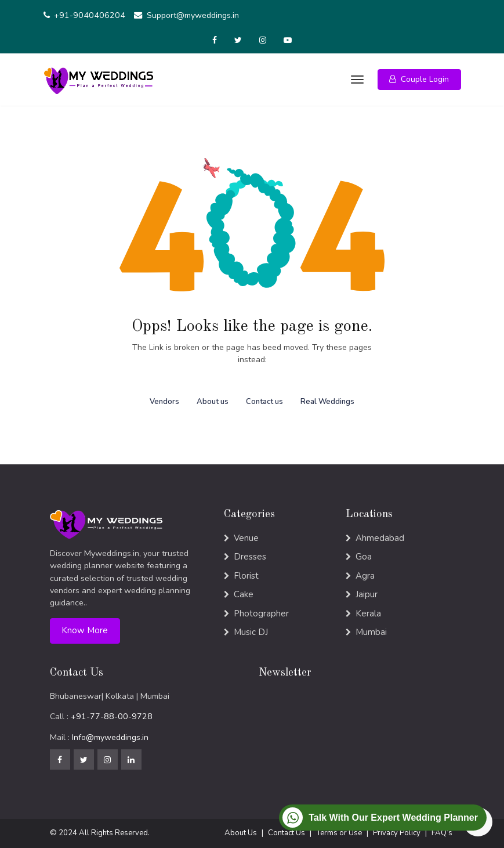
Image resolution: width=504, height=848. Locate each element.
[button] (419, 80)
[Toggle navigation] (356, 80)
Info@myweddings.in (110, 737)
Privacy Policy (397, 833)
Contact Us (287, 833)
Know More (85, 630)
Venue (246, 538)
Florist (246, 576)
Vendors (164, 402)
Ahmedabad (380, 538)
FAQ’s (442, 833)
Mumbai (371, 632)
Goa (364, 557)
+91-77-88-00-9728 (112, 717)
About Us (241, 833)
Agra (365, 576)
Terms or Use (339, 833)
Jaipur (367, 594)
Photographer (261, 614)
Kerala (368, 614)
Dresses (250, 557)
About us (213, 402)
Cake (244, 594)
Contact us (264, 402)
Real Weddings (327, 402)
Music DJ (251, 632)
